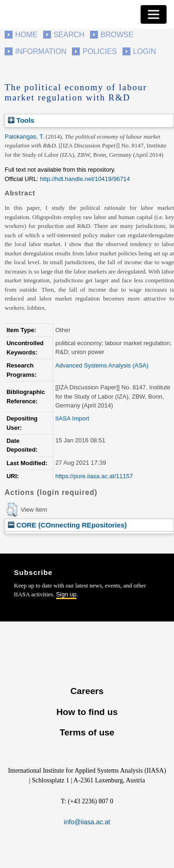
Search (69, 35)
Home (26, 35)
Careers (87, 691)
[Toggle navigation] (154, 14)
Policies (100, 51)
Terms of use (87, 732)
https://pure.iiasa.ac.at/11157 (94, 476)
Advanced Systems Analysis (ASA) (102, 365)
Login (144, 51)
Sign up (66, 594)
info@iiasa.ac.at (87, 822)
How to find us (87, 712)
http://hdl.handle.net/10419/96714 (85, 179)
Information (41, 51)
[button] (12, 510)
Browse (117, 35)
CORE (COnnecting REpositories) (67, 525)
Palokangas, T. (24, 137)
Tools (21, 120)
